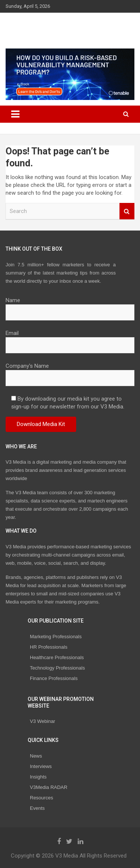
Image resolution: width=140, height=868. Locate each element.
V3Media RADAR (49, 787)
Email (70, 339)
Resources (41, 798)
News (36, 756)
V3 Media (29, 26)
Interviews (41, 766)
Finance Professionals (54, 678)
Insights (38, 777)
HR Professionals (49, 647)
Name (70, 306)
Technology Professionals (57, 668)
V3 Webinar (43, 721)
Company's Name (70, 372)
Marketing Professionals (56, 637)
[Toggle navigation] (15, 114)
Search (127, 211)
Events (37, 808)
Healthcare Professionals (57, 657)
